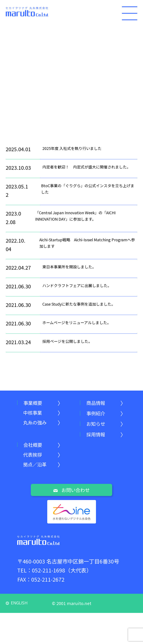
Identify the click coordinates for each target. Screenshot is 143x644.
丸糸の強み (37, 425)
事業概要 (35, 403)
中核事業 (35, 414)
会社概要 (35, 447)
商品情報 (98, 403)
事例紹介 (98, 414)
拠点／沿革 (37, 469)
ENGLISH (18, 634)
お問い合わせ (71, 496)
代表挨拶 (35, 458)
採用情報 (98, 436)
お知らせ (98, 425)
